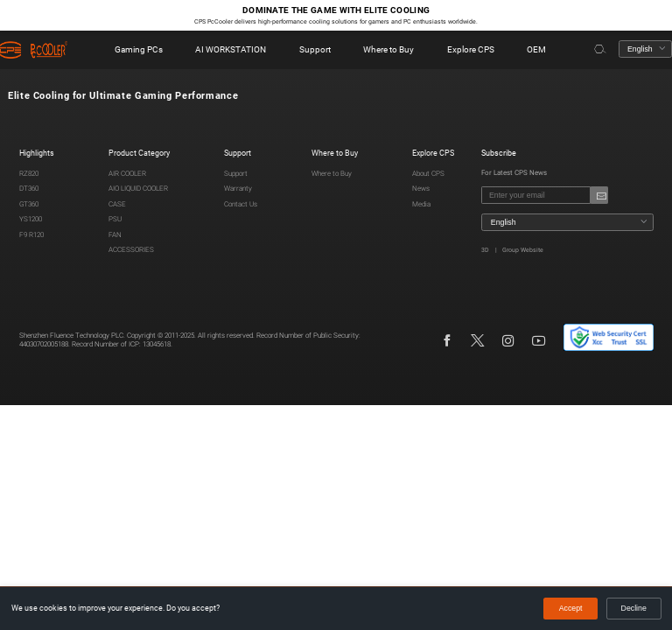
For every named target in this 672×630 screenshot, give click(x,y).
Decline (634, 608)
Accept (571, 608)
